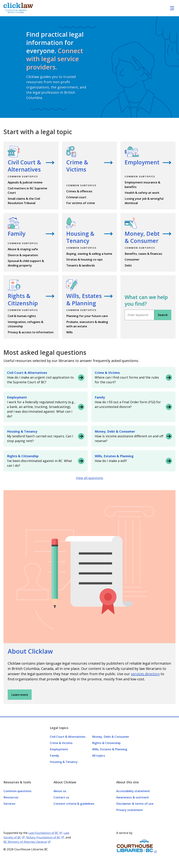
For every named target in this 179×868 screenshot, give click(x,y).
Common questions (17, 791)
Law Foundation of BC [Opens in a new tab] (43, 833)
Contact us (61, 797)
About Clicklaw (30, 651)
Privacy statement (130, 810)
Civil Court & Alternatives (68, 737)
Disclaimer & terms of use (135, 804)
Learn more (20, 695)
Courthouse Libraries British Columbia (16, 11)
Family (54, 755)
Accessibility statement (133, 791)
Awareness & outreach (133, 797)
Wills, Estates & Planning (110, 749)
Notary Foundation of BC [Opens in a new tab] (43, 837)
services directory (145, 674)
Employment (59, 749)
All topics (99, 755)
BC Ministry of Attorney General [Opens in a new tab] (25, 842)
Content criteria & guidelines (74, 804)
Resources (11, 797)
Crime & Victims (61, 743)
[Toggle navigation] (172, 8)
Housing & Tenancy (64, 762)
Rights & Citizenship (106, 743)
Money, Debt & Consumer (111, 737)
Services (9, 804)
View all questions (90, 478)
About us (60, 791)
